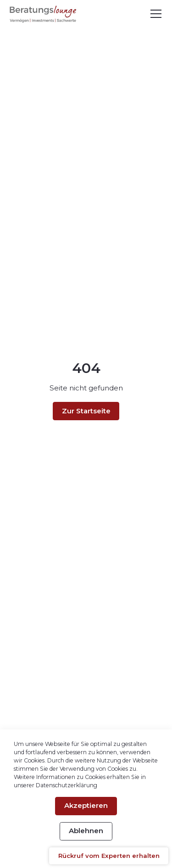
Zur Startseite (86, 411)
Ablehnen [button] (86, 831)
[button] (154, 14)
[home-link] (43, 14)
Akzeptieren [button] (86, 805)
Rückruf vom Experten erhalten (109, 856)
